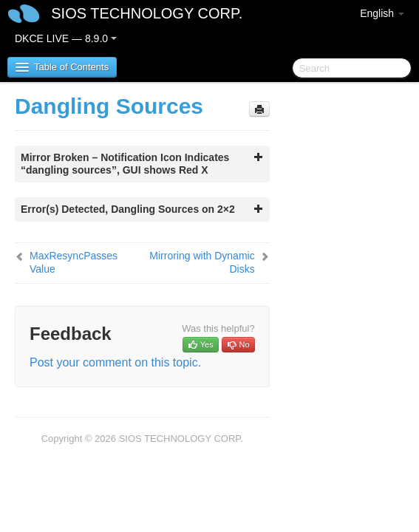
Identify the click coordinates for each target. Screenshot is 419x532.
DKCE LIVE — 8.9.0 (66, 38)
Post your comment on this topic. (115, 362)
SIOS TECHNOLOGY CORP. (147, 13)
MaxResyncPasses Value (74, 262)
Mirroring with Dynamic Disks (202, 262)
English (382, 13)
